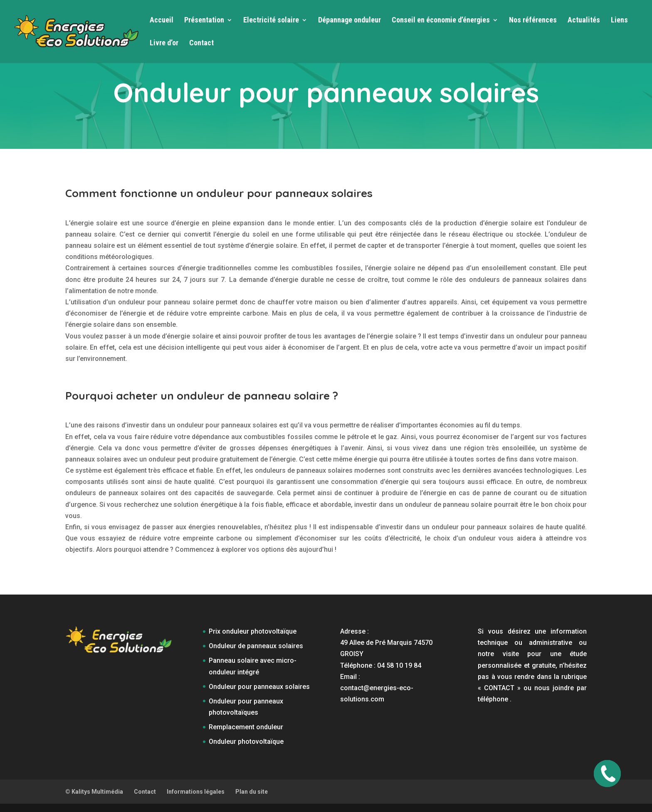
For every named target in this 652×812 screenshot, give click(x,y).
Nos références (533, 21)
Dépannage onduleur (349, 21)
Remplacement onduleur (246, 727)
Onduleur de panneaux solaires (256, 646)
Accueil (162, 21)
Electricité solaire (271, 21)
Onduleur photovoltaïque (246, 742)
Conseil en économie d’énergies (441, 21)
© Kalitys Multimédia (94, 792)
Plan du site (252, 792)
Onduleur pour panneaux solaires (259, 687)
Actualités (584, 21)
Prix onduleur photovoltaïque (253, 631)
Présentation (204, 21)
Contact (201, 43)
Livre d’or (164, 43)
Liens (619, 21)
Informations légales (196, 792)
